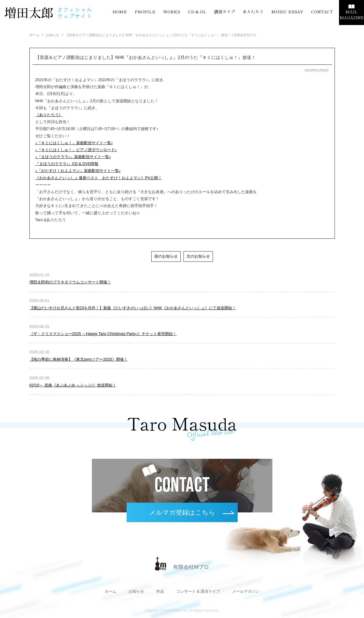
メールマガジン (246, 591)
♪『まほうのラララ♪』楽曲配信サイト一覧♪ (73, 157)
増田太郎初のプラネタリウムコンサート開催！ (70, 282)
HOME (120, 12)
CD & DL (197, 12)
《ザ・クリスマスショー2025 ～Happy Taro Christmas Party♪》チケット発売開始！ (103, 334)
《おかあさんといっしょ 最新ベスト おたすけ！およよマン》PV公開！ (99, 178)
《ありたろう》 (49, 115)
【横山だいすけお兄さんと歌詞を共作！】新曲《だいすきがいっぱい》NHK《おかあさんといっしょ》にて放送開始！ (133, 308)
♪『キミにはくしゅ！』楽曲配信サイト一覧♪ (74, 143)
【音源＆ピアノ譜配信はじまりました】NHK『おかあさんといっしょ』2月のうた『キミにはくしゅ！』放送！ (146, 57)
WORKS (172, 12)
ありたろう (253, 12)
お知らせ (136, 591)
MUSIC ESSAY (287, 12)
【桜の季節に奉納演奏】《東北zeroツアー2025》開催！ (79, 359)
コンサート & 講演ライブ (198, 591)
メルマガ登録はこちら (182, 512)
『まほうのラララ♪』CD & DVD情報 (67, 164)
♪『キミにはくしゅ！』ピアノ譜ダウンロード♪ (76, 150)
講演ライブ (224, 12)
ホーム (34, 35)
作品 (160, 591)
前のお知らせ (166, 256)
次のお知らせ (198, 256)
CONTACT (322, 12)
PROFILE (145, 12)
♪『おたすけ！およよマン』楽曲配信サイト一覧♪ (78, 171)
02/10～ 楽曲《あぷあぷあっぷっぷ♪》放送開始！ (73, 385)
